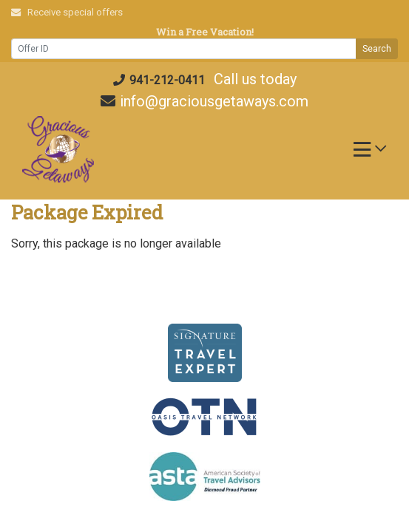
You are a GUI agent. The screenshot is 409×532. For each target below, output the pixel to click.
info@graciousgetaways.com (204, 101)
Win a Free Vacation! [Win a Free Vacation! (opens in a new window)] (205, 32)
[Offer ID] (184, 49)
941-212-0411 (159, 80)
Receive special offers (67, 12)
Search (377, 49)
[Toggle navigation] (370, 153)
